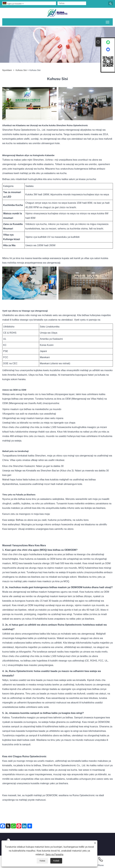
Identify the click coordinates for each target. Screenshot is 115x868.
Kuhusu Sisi (21, 70)
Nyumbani (7, 70)
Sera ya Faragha (54, 854)
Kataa (42, 861)
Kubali (56, 861)
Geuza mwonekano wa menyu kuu (108, 22)
